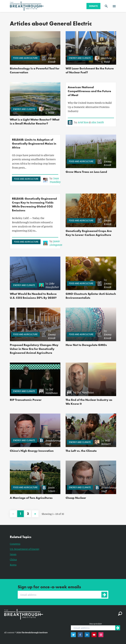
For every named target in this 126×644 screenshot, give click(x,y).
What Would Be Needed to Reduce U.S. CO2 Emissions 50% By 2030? (33, 296)
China (13, 559)
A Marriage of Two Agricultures (31, 498)
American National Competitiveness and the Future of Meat (89, 91)
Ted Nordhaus (52, 391)
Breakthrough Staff (54, 442)
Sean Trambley (55, 180)
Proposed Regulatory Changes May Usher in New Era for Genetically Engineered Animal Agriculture (34, 349)
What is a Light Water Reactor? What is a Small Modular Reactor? (35, 121)
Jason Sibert (52, 489)
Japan (13, 554)
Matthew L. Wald (107, 60)
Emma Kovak (52, 60)
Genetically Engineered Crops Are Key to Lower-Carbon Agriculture (89, 233)
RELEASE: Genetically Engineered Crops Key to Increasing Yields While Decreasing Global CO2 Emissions (34, 204)
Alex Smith (98, 122)
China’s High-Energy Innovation (32, 451)
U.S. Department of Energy (25, 549)
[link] (49, 58)
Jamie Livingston (56, 243)
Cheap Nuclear (76, 498)
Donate (93, 6)
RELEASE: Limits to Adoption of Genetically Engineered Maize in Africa (34, 143)
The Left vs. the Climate (81, 451)
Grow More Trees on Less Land (86, 172)
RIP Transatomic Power (26, 400)
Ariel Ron (83, 122)
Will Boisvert (106, 442)
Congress (15, 544)
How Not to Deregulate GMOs (86, 345)
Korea (13, 565)
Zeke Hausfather (52, 285)
